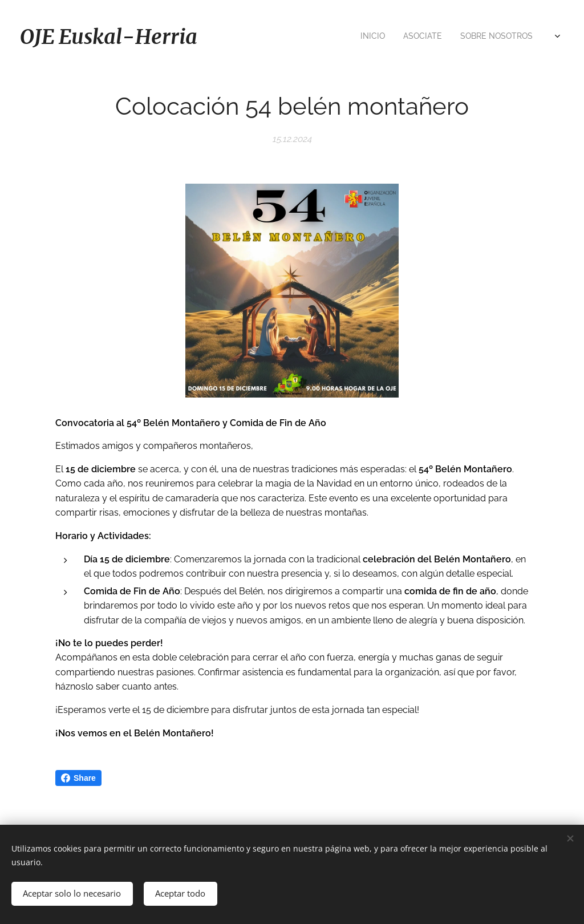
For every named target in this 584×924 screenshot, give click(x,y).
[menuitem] (361, 37)
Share (78, 778)
